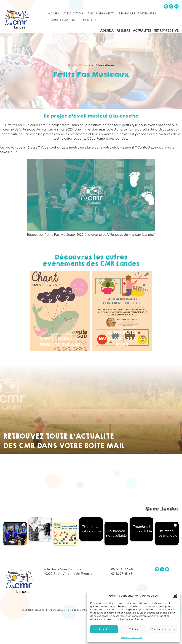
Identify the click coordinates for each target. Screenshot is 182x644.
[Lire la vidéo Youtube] (91, 195)
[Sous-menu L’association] (84, 14)
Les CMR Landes (78, 65)
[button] (175, 596)
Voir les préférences (163, 629)
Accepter (104, 629)
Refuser (134, 629)
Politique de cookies (132, 638)
